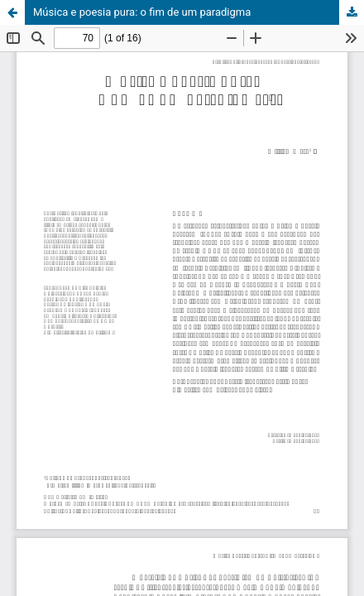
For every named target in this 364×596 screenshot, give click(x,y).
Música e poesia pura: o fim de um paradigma (142, 12)
